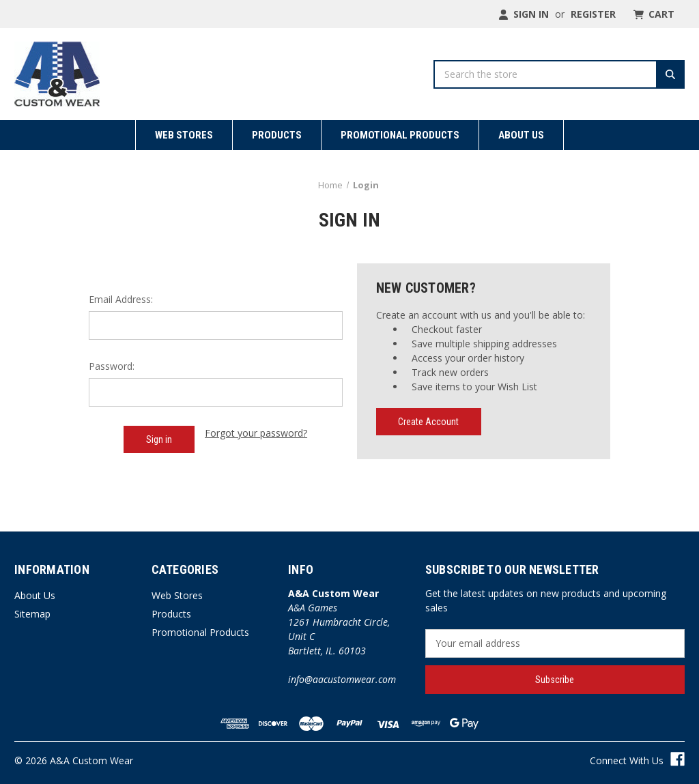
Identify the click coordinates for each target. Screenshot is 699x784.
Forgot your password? (256, 433)
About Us (521, 135)
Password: (112, 366)
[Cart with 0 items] (653, 14)
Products (277, 135)
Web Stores (184, 135)
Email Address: (121, 299)
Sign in (524, 14)
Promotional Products (400, 135)
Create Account (428, 422)
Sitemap (32, 614)
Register (593, 14)
